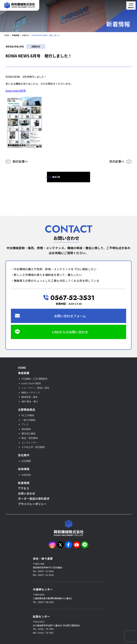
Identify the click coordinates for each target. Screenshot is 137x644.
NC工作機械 (28, 415)
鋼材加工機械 (28, 433)
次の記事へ (117, 161)
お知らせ (26, 35)
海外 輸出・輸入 (30, 401)
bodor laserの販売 (31, 383)
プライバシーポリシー (32, 504)
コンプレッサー (30, 443)
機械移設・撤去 (30, 397)
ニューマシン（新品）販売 (35, 388)
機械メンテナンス (31, 392)
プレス (25, 424)
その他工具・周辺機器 (33, 447)
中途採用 (26, 475)
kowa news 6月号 (16, 91)
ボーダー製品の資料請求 (34, 498)
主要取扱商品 (27, 409)
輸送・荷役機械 (30, 438)
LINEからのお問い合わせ (70, 332)
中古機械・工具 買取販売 (34, 379)
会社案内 (24, 455)
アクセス (24, 488)
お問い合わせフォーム (70, 316)
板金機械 (26, 429)
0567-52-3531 (69, 298)
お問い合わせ (27, 493)
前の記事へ (20, 161)
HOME (7, 35)
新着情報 (16, 35)
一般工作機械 (28, 420)
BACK (56, 177)
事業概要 (24, 373)
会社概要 (26, 461)
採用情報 (24, 469)
